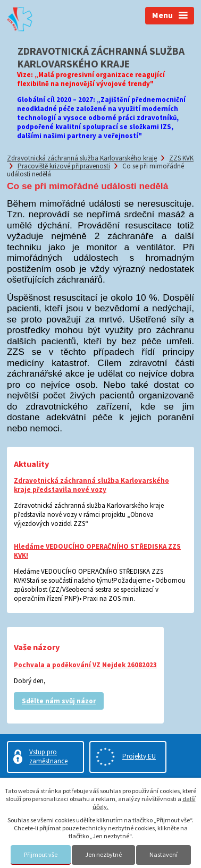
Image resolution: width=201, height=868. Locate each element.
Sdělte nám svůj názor (59, 701)
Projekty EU (139, 756)
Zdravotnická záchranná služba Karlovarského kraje (82, 158)
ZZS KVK (181, 158)
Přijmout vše (41, 854)
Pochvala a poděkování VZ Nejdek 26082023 (85, 665)
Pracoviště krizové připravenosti (64, 166)
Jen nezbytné (103, 854)
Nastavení (164, 854)
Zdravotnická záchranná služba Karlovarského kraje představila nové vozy (91, 485)
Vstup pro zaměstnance (48, 756)
